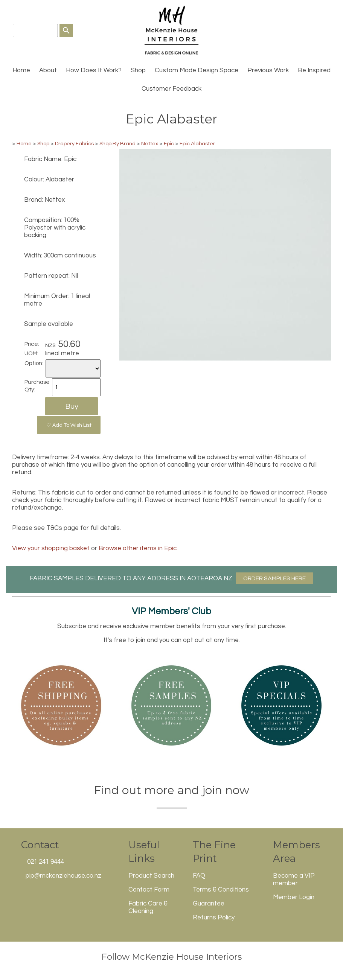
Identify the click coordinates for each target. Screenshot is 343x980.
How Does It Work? (94, 70)
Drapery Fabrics (74, 144)
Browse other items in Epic (138, 548)
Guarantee (209, 904)
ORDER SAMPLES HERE (274, 578)
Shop (138, 70)
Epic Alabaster (197, 144)
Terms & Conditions (221, 890)
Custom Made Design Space (197, 70)
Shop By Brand (117, 144)
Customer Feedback (171, 89)
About (48, 70)
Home (21, 70)
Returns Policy (214, 918)
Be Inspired (314, 70)
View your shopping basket (51, 548)
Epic (169, 144)
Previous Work (268, 70)
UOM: (31, 353)
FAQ (199, 876)
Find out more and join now (172, 790)
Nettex (150, 144)
